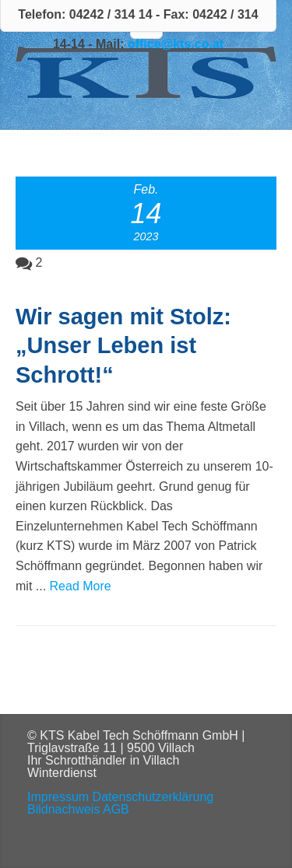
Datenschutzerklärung (153, 797)
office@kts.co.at (176, 44)
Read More (81, 586)
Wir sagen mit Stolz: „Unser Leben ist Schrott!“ (123, 346)
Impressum (58, 797)
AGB (116, 809)
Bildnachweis (63, 809)
